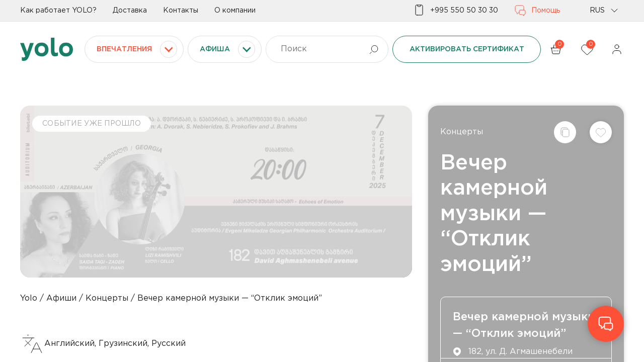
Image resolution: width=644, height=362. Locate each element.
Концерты (462, 132)
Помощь (537, 11)
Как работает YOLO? (58, 11)
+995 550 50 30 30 (456, 11)
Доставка (130, 11)
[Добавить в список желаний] (601, 132)
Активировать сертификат (467, 49)
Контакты (181, 11)
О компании (235, 11)
